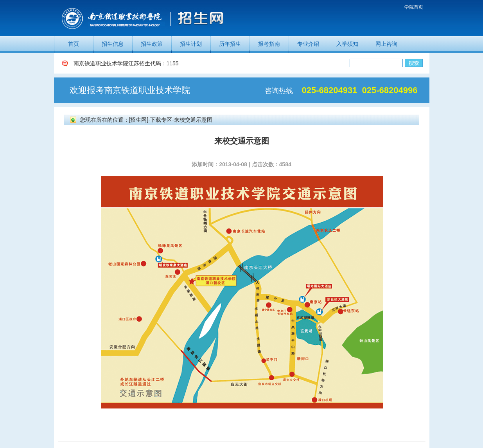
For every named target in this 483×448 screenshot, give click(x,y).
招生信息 (113, 44)
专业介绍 (308, 44)
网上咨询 (386, 44)
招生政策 (152, 44)
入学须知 (347, 44)
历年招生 (230, 44)
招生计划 (191, 44)
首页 (74, 44)
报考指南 (269, 44)
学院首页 (414, 7)
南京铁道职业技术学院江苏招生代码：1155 (126, 63)
